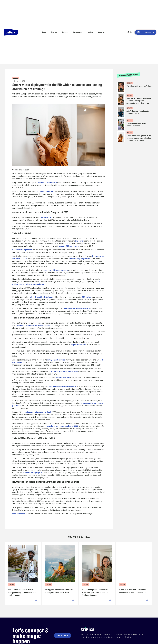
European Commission (47, 182)
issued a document (46, 191)
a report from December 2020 (64, 371)
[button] (131, 32)
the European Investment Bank (38, 412)
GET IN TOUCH (146, 32)
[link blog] (140, 84)
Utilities (65, 32)
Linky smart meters (56, 360)
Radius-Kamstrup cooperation (76, 308)
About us (101, 32)
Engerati (79, 241)
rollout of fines (63, 378)
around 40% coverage (69, 246)
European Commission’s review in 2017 (33, 325)
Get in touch (63, 635)
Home (44, 32)
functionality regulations (80, 259)
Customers (77, 32)
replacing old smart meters (55, 270)
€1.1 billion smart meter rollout (63, 387)
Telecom (54, 32)
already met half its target (42, 297)
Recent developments (22, 250)
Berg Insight (46, 217)
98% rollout (87, 297)
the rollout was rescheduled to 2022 (62, 426)
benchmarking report (32, 473)
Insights (90, 32)
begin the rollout (79, 345)
